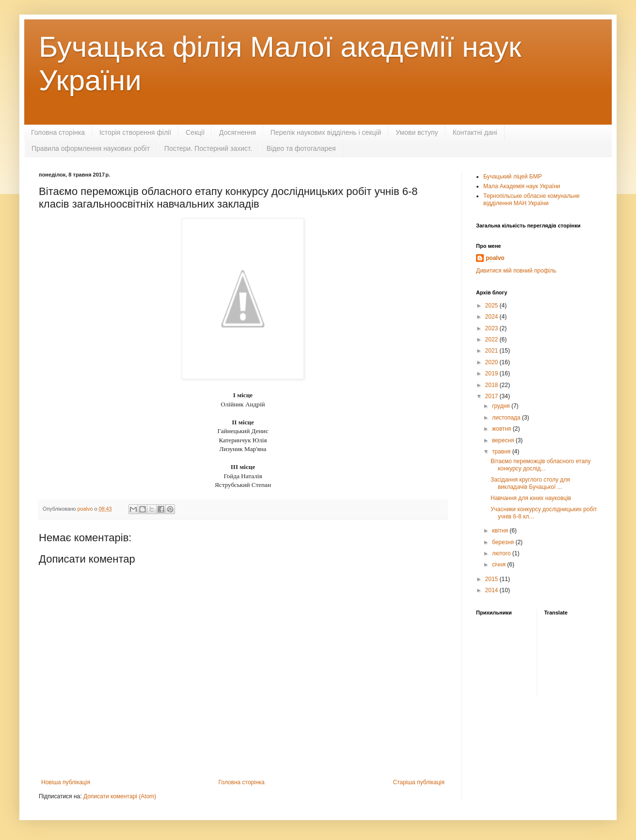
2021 (493, 351)
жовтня (502, 429)
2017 (493, 396)
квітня (501, 531)
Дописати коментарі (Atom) (120, 796)
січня (500, 565)
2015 (493, 579)
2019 (493, 373)
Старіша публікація (419, 782)
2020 (493, 362)
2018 (493, 385)
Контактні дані (475, 132)
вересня (504, 440)
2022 (493, 339)
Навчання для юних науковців (531, 498)
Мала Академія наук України (522, 186)
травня (502, 452)
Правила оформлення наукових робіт (91, 148)
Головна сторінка (58, 132)
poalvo (495, 258)
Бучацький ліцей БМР (513, 177)
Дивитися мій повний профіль (516, 271)
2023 (493, 328)
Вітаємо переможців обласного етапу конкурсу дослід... (541, 465)
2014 (493, 590)
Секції (195, 132)
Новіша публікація (66, 782)
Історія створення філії (135, 132)
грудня (502, 406)
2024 (493, 317)
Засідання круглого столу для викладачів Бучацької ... (530, 483)
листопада (507, 418)
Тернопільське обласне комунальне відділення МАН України (532, 199)
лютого (502, 553)
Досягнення (238, 132)
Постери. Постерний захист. (208, 148)
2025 (493, 306)
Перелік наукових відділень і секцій (326, 132)
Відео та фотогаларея (301, 148)
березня (504, 542)
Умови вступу (417, 132)
